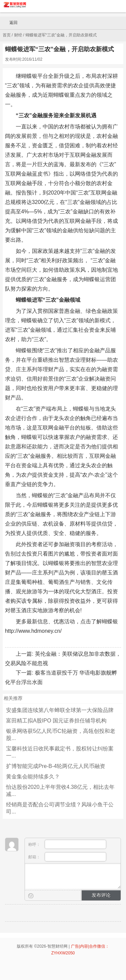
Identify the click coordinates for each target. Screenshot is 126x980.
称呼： (67, 844)
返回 (10, 23)
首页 (7, 35)
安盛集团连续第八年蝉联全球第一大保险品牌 (60, 710)
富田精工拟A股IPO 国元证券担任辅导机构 (56, 721)
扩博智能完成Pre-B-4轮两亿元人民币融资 (56, 766)
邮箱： (67, 857)
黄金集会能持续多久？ (33, 777)
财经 (18, 35)
